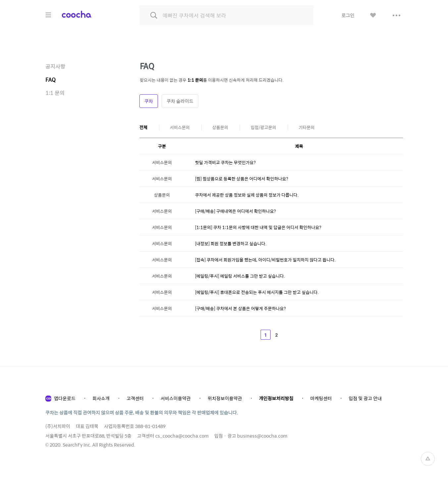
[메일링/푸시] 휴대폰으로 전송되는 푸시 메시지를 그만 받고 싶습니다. (257, 292)
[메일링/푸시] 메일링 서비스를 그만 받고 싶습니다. (240, 276)
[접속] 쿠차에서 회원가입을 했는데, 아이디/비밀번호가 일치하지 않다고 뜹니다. (265, 260)
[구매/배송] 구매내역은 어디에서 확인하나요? (235, 211)
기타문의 (307, 127)
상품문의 (220, 127)
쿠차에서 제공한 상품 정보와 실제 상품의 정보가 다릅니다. (247, 195)
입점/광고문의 (263, 127)
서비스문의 (180, 127)
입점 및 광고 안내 (365, 398)
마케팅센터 (321, 398)
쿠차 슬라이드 (180, 101)
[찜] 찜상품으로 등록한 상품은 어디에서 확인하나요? (242, 179)
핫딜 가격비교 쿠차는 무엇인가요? (225, 162)
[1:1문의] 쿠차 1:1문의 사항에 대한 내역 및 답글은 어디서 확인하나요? (258, 227)
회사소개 (101, 398)
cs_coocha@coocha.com (182, 436)
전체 (143, 127)
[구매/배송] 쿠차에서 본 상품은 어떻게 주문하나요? (240, 308)
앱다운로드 (65, 398)
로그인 (348, 15)
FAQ (50, 80)
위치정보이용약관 (225, 398)
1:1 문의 (55, 93)
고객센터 (135, 398)
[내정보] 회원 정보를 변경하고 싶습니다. (231, 243)
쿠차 (149, 101)
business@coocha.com (262, 436)
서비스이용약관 (176, 398)
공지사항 (55, 66)
